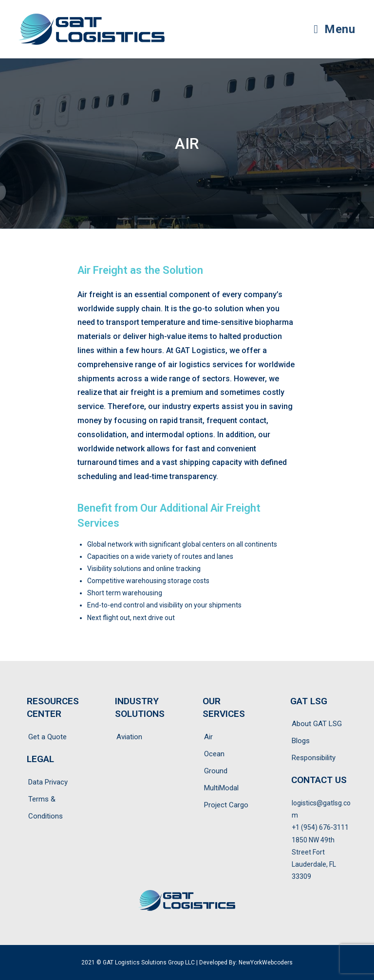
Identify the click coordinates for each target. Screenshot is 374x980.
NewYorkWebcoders (266, 962)
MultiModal (221, 788)
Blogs (301, 741)
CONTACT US (319, 780)
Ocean (214, 754)
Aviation (129, 737)
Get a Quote (47, 737)
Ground (216, 771)
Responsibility (314, 758)
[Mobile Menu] (334, 29)
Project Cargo (226, 805)
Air (208, 737)
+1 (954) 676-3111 (320, 827)
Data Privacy (48, 782)
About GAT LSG (317, 724)
